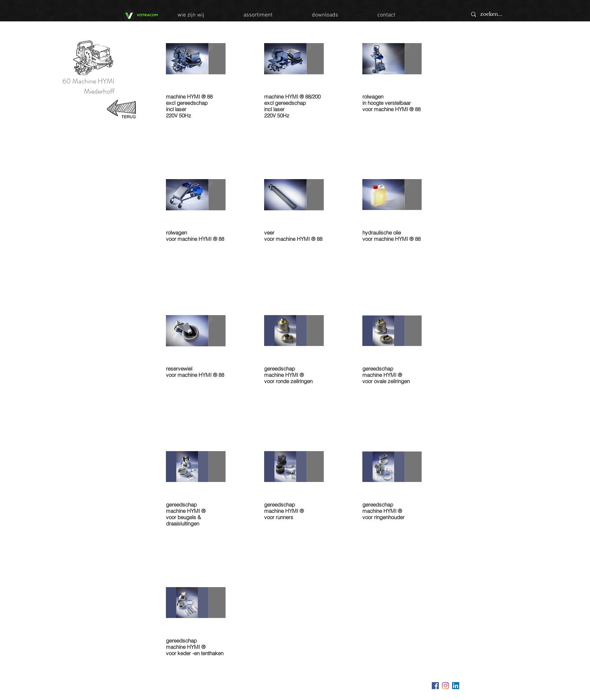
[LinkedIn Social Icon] (456, 686)
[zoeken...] (517, 14)
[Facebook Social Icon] (435, 686)
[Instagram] (445, 686)
